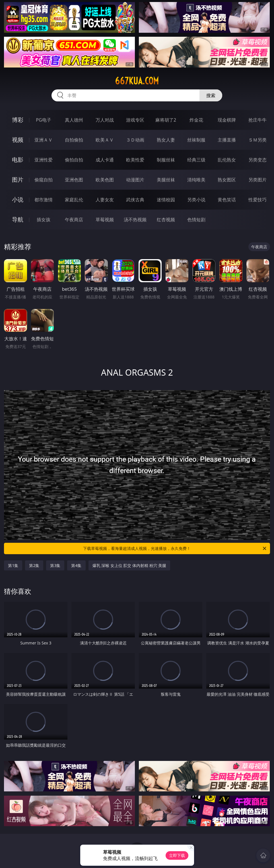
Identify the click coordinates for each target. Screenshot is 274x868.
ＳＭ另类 (257, 140)
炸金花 (196, 120)
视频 (18, 140)
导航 (18, 219)
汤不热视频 (135, 220)
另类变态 (257, 160)
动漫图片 (135, 180)
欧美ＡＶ (105, 140)
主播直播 (227, 140)
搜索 (211, 95)
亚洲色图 (74, 180)
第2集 (34, 565)
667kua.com (137, 81)
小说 (18, 199)
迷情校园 (166, 200)
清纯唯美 (196, 180)
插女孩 (44, 220)
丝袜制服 (196, 140)
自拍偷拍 (74, 140)
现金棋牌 (227, 120)
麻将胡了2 (166, 120)
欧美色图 (105, 180)
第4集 (76, 565)
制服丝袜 (166, 160)
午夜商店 (74, 220)
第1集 (13, 565)
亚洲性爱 (44, 160)
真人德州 (74, 120)
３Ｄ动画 (135, 140)
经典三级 (196, 160)
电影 (18, 160)
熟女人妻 (166, 140)
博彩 (18, 120)
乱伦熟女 (227, 160)
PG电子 (43, 120)
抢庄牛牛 (257, 120)
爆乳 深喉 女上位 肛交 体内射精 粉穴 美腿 (129, 565)
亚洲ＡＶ (44, 140)
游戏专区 (135, 120)
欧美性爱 (135, 160)
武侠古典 (135, 200)
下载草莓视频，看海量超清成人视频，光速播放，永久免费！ (175, 548)
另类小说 (196, 200)
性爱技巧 (257, 200)
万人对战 (105, 120)
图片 (18, 180)
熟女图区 (227, 180)
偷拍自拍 (74, 160)
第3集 (55, 565)
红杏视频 (166, 220)
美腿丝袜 (166, 180)
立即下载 (177, 855)
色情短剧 (196, 220)
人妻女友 (105, 200)
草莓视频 (105, 220)
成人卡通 (105, 160)
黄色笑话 (227, 200)
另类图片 (257, 180)
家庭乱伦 (74, 200)
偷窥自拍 (44, 180)
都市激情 (44, 200)
